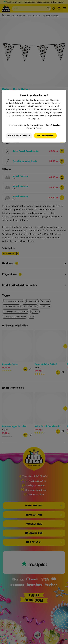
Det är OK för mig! (45, 136)
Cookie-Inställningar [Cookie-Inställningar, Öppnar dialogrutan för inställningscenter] (19, 136)
